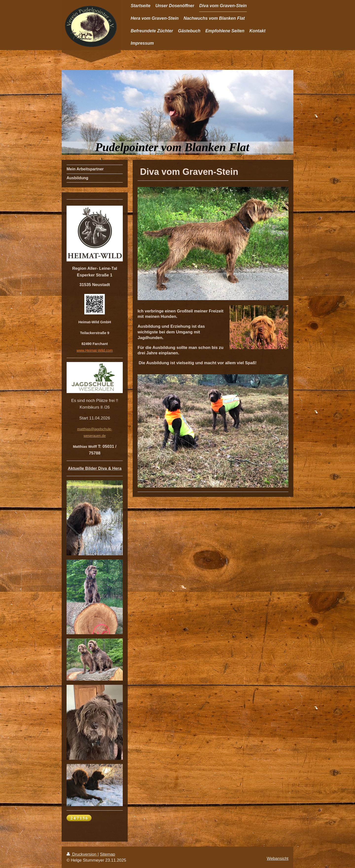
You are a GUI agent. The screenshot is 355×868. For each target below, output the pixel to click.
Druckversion (82, 854)
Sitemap (107, 854)
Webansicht (278, 859)
